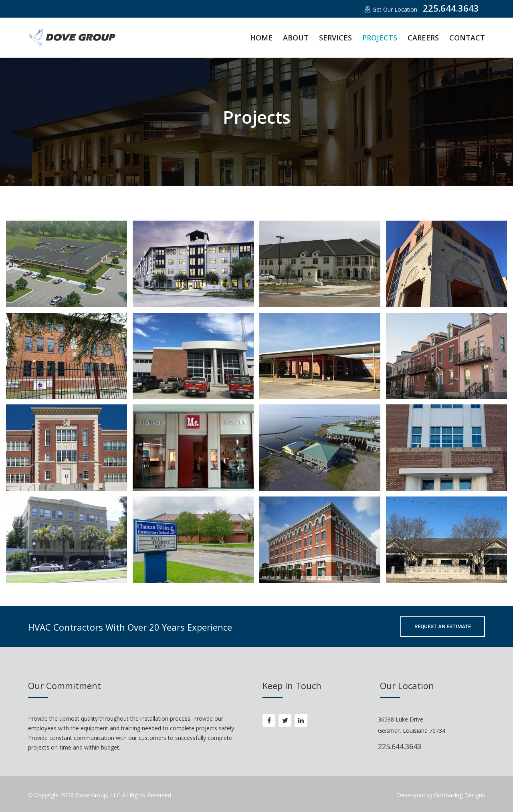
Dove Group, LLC (99, 795)
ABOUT (296, 38)
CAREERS (423, 38)
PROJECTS (380, 38)
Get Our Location (391, 9)
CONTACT (467, 38)
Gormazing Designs (459, 795)
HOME (261, 38)
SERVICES (335, 38)
